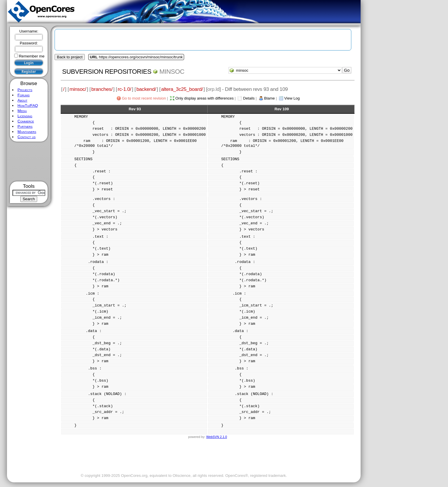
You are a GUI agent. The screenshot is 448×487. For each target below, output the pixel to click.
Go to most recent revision (144, 98)
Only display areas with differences (205, 98)
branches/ (102, 89)
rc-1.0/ (124, 89)
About (22, 100)
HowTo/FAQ (28, 105)
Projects (25, 90)
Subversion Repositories (107, 72)
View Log (292, 98)
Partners (25, 126)
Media (22, 111)
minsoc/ (78, 89)
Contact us (26, 137)
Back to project (70, 57)
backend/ (146, 89)
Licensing (25, 116)
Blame (270, 98)
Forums (24, 95)
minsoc (172, 72)
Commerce (26, 121)
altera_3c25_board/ (182, 89)
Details (249, 98)
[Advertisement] (29, 162)
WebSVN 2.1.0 (216, 437)
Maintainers (27, 132)
